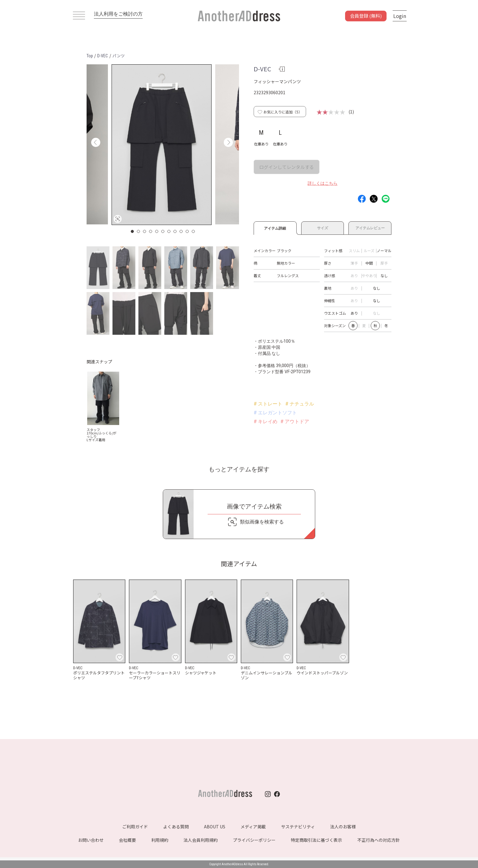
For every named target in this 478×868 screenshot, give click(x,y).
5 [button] (157, 231)
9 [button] (181, 231)
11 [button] (194, 231)
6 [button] (163, 231)
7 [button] (169, 231)
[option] (162, 145)
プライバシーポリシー (254, 840)
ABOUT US (215, 827)
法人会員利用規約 (201, 840)
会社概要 (127, 840)
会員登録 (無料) (366, 16)
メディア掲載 (253, 827)
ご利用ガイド (135, 827)
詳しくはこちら (323, 183)
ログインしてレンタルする (287, 167)
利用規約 (160, 840)
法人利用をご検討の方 (118, 14)
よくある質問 (176, 827)
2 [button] (139, 231)
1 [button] (133, 231)
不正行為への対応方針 (379, 840)
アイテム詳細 (275, 227)
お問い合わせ (91, 840)
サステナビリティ (298, 827)
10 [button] (187, 231)
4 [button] (151, 231)
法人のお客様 (343, 827)
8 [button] (175, 231)
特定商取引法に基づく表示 (316, 840)
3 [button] (145, 231)
